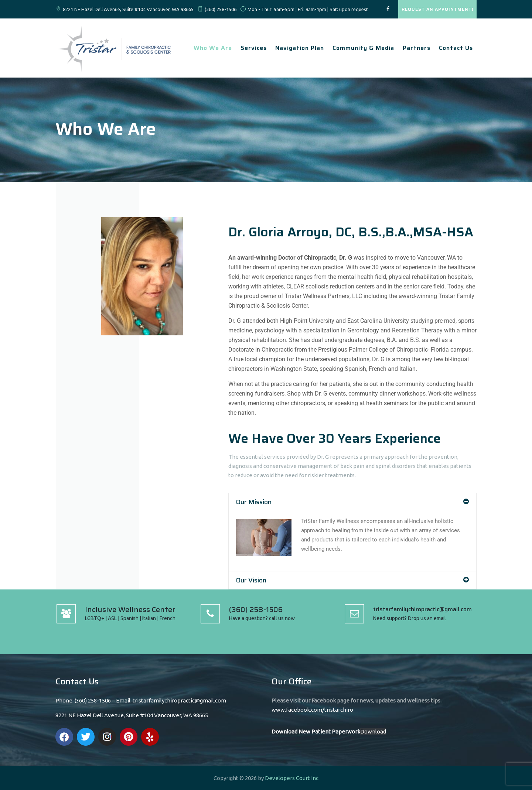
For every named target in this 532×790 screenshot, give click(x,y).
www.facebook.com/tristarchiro (312, 710)
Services (254, 48)
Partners (417, 48)
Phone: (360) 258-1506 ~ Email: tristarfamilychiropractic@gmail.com (141, 700)
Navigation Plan (300, 48)
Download (373, 731)
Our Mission (254, 502)
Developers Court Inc (292, 778)
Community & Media (363, 48)
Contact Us (456, 48)
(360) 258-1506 (221, 9)
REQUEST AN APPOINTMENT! (437, 9)
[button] (352, 502)
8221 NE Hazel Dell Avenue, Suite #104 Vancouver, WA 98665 (128, 9)
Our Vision (251, 580)
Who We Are (213, 48)
